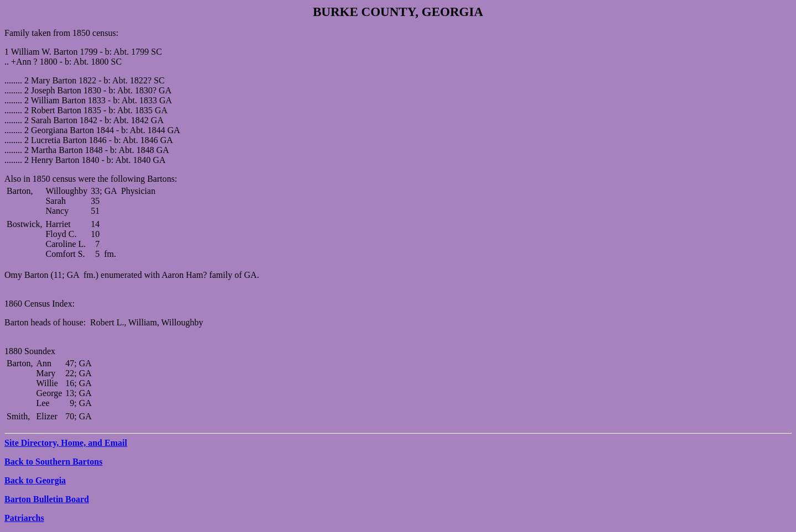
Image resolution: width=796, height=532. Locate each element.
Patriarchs (24, 518)
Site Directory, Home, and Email (66, 443)
